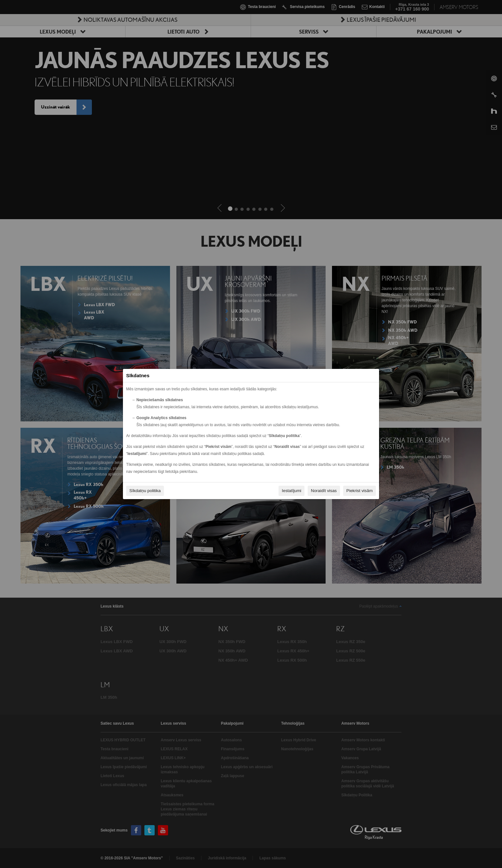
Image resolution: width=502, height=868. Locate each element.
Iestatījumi (291, 491)
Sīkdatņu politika (145, 491)
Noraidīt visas (324, 491)
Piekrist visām (360, 491)
